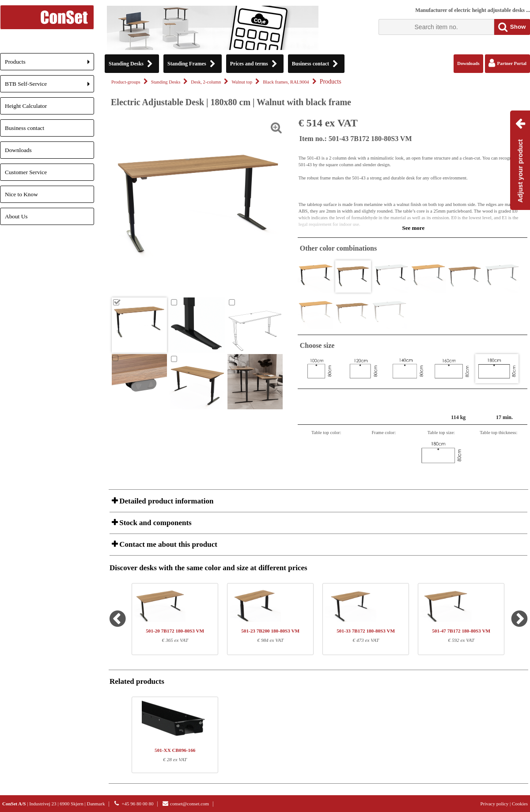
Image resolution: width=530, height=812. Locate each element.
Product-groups (126, 82)
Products (49, 64)
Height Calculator (26, 106)
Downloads (18, 150)
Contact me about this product (167, 544)
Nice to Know (21, 194)
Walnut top (242, 82)
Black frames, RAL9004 (286, 82)
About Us (16, 216)
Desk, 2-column (206, 82)
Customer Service (26, 172)
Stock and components (155, 523)
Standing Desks (166, 82)
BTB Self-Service (49, 86)
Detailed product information (165, 501)
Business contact (25, 128)
